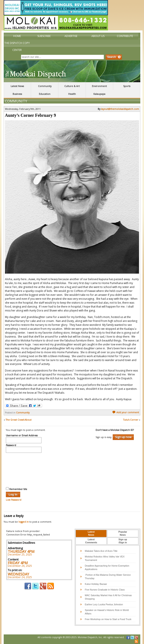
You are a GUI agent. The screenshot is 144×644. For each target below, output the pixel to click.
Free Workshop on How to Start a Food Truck (108, 619)
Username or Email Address (22, 436)
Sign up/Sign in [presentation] (123, 541)
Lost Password (14, 500)
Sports (127, 86)
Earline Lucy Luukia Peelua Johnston (104, 604)
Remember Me (17, 489)
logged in (24, 522)
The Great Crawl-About (19, 420)
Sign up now (123, 437)
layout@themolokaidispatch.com (120, 109)
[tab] (91, 534)
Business (17, 94)
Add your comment (126, 412)
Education (45, 94)
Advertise (71, 36)
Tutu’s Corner (131, 420)
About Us (98, 36)
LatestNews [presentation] (91, 533)
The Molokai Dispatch (72, 71)
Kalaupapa (99, 94)
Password (11, 445)
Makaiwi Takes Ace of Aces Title (101, 551)
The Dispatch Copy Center (17, 46)
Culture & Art (72, 86)
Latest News (17, 86)
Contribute (125, 36)
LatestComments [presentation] (91, 541)
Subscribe (44, 36)
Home (17, 36)
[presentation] (24, 469)
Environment (99, 86)
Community (45, 86)
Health (72, 94)
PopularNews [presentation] (123, 533)
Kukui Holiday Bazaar (96, 584)
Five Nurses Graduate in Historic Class (105, 590)
